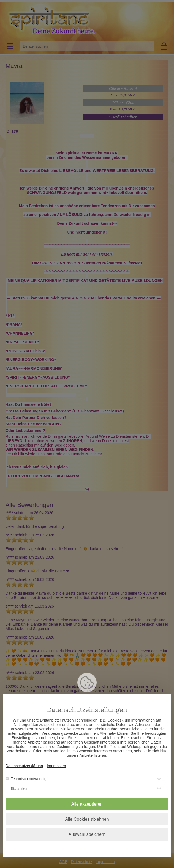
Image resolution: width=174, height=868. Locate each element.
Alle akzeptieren (87, 804)
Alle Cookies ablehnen (87, 819)
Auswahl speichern (87, 834)
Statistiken (20, 789)
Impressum (56, 766)
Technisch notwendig (29, 779)
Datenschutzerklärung (24, 766)
